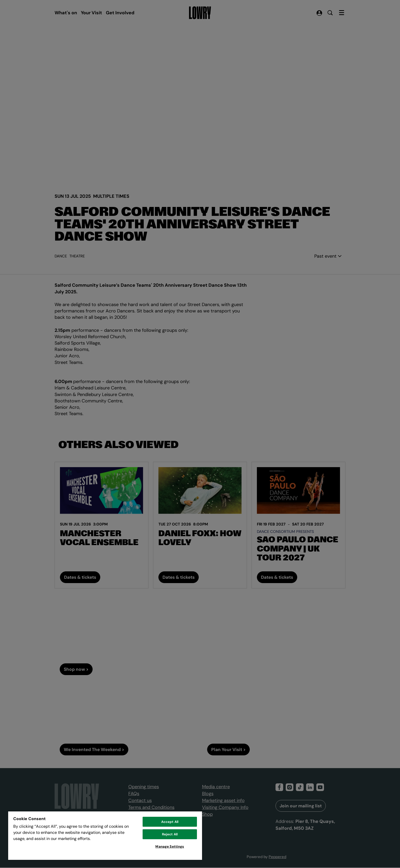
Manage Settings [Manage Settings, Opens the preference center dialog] (170, 846)
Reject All (170, 834)
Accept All (170, 822)
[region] (105, 835)
